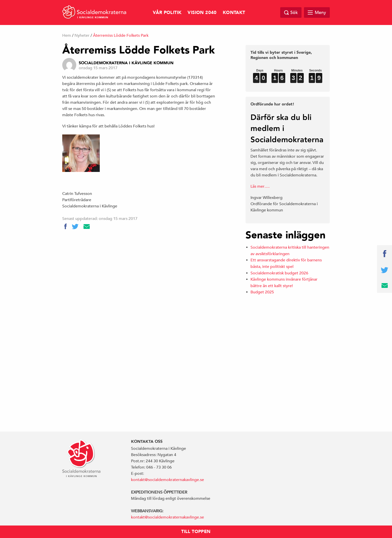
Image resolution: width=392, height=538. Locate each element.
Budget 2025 (262, 292)
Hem (67, 35)
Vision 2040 (202, 13)
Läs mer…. (260, 186)
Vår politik (167, 13)
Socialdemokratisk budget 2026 (279, 273)
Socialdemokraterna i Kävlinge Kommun (126, 63)
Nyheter (82, 35)
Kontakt (234, 13)
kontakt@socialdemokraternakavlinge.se (167, 480)
